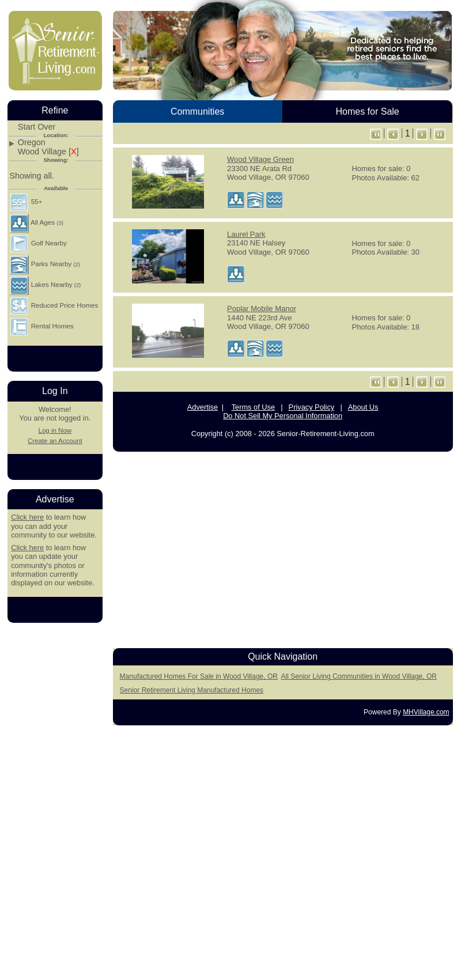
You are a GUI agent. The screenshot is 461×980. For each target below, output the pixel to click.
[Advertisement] (55, 805)
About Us (363, 407)
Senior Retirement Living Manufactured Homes (192, 690)
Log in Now (55, 430)
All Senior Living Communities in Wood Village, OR (359, 676)
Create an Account (55, 441)
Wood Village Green (260, 159)
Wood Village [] (48, 152)
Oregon (32, 143)
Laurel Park (246, 234)
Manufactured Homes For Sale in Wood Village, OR (199, 676)
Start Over (37, 127)
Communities (197, 111)
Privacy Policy (312, 407)
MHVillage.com (426, 712)
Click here (27, 517)
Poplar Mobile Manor (262, 309)
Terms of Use (253, 407)
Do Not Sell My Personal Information (283, 416)
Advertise (203, 407)
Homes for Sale (367, 111)
